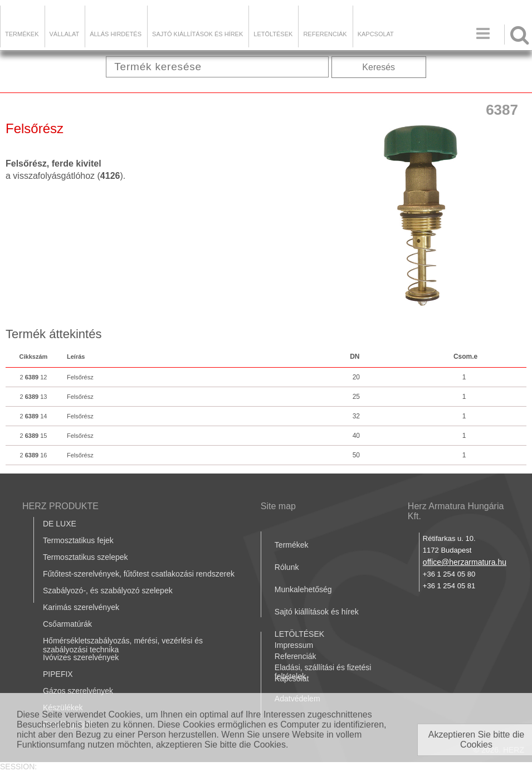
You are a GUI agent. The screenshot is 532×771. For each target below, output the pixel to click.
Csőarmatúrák (67, 624)
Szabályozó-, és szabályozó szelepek (108, 591)
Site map (278, 506)
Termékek (22, 34)
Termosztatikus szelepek (86, 557)
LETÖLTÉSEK (273, 34)
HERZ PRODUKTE (60, 506)
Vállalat (65, 34)
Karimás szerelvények (81, 607)
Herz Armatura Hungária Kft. (456, 511)
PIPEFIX (58, 674)
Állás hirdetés (116, 34)
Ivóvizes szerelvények (81, 657)
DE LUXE (60, 524)
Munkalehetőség (303, 589)
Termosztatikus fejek (78, 540)
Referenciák (325, 34)
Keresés (379, 67)
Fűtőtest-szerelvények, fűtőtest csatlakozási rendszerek (139, 574)
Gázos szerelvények (78, 691)
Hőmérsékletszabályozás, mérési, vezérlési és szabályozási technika (123, 645)
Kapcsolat (376, 34)
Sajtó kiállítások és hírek (197, 34)
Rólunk (287, 567)
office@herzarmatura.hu (465, 562)
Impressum (294, 645)
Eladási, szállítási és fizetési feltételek (323, 672)
